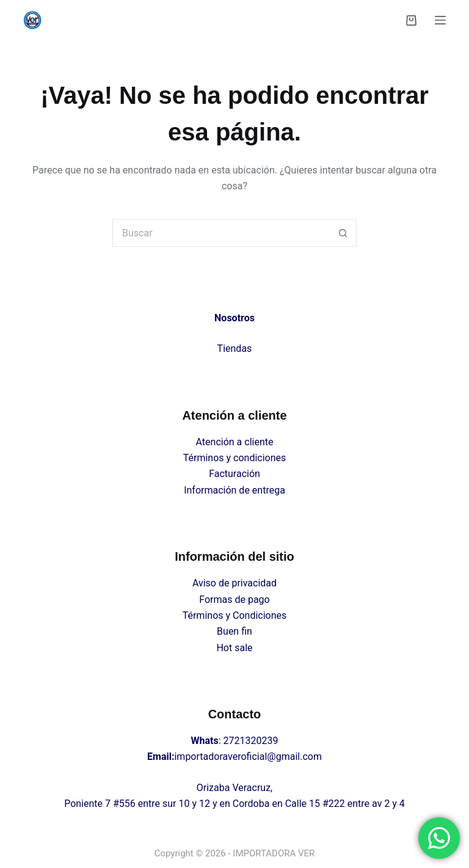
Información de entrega (234, 490)
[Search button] (343, 233)
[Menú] (440, 20)
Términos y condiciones (235, 458)
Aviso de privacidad (234, 583)
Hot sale (234, 648)
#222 (334, 804)
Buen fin (234, 631)
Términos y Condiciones (235, 615)
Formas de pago (234, 600)
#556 (124, 804)
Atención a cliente (235, 442)
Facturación (234, 474)
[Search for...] (221, 233)
